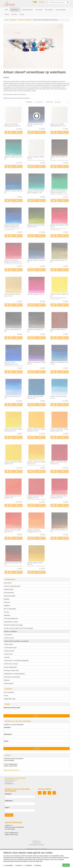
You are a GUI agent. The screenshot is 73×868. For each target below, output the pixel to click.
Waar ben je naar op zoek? (12, 708)
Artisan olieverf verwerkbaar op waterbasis (17, 641)
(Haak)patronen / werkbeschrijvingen (14, 674)
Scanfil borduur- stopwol (11, 622)
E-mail (6, 741)
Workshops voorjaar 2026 (11, 670)
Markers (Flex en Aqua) (11, 664)
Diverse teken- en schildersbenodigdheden (17, 661)
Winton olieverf (9, 644)
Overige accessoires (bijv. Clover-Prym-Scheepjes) (19, 628)
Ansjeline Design (9, 589)
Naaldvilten (7, 615)
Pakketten (7, 680)
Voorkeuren (18, 865)
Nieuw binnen (8, 583)
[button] (42, 2)
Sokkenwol (7, 602)
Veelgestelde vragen (10, 699)
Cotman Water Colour (11, 648)
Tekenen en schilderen (10, 631)
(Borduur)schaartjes (10, 596)
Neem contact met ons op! (11, 770)
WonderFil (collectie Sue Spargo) (13, 625)
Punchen (6, 612)
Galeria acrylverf (9, 638)
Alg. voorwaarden (9, 692)
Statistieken (28, 865)
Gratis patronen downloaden (12, 677)
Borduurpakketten (9, 593)
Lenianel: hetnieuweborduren (12, 586)
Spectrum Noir (9, 654)
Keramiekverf (8, 635)
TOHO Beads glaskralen (11, 619)
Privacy (6, 696)
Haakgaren (7, 606)
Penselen (7, 657)
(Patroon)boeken (9, 683)
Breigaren (7, 599)
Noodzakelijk (8, 865)
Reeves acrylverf (9, 651)
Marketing (37, 865)
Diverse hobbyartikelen (10, 667)
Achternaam (8, 734)
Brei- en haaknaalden (10, 609)
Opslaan (66, 865)
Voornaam (7, 727)
